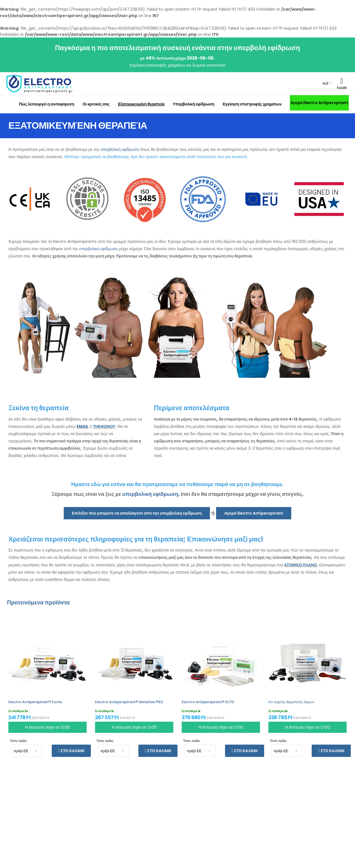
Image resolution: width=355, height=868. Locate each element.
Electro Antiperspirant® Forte (35, 702)
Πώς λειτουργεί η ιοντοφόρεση (47, 104)
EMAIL (82, 426)
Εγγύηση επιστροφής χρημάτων (252, 104)
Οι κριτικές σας (96, 104)
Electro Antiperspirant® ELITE (208, 702)
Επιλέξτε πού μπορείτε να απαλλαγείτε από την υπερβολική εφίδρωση (137, 513)
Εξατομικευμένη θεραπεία (141, 104)
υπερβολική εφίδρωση (120, 149)
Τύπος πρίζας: (18, 741)
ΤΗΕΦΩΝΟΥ (104, 426)
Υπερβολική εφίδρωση (194, 104)
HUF (326, 84)
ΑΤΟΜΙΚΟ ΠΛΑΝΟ (300, 565)
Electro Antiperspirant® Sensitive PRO (129, 702)
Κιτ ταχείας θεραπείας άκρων (291, 702)
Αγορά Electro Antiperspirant (319, 103)
